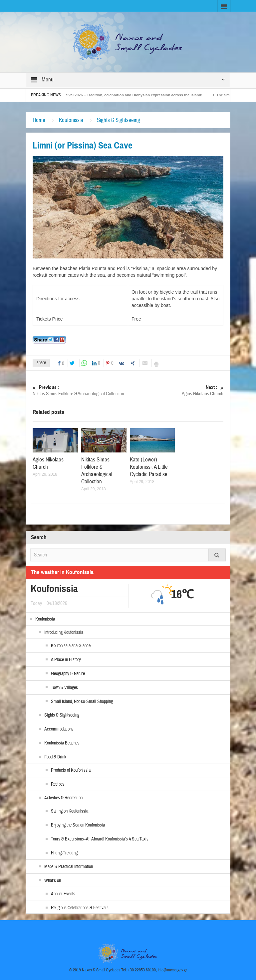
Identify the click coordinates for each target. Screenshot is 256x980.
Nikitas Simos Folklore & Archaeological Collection (80, 391)
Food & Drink (55, 757)
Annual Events (63, 894)
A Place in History (66, 660)
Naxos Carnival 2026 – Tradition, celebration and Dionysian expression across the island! (131, 95)
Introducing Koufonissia (64, 633)
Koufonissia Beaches (62, 743)
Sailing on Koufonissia (70, 811)
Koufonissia (71, 120)
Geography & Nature (68, 674)
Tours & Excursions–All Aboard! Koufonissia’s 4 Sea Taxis (100, 839)
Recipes (58, 784)
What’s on (53, 881)
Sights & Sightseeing (119, 120)
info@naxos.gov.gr (172, 970)
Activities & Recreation (63, 798)
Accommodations (59, 729)
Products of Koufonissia (71, 770)
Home (39, 120)
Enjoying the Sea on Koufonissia (78, 825)
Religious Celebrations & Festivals (80, 908)
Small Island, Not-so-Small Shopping (82, 702)
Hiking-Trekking (64, 853)
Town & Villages (64, 688)
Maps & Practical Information (69, 867)
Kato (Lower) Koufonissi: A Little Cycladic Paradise (149, 467)
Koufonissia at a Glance (71, 646)
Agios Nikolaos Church (176, 391)
